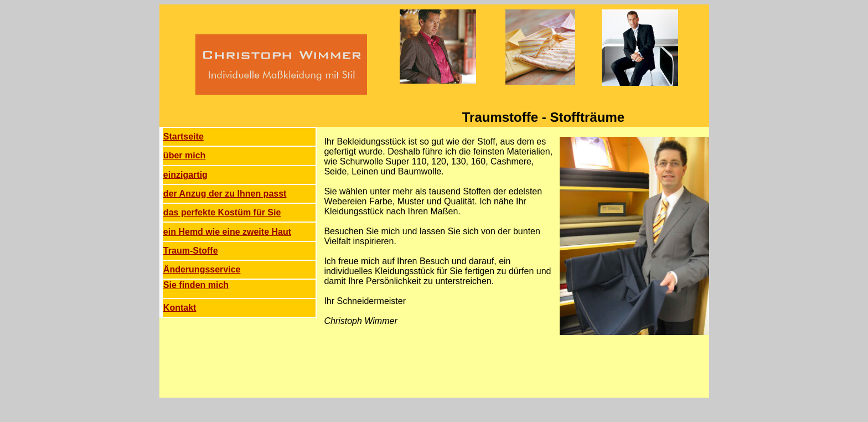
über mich (184, 155)
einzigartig (185, 175)
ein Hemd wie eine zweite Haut (227, 232)
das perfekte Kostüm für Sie (222, 212)
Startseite (184, 137)
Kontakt (180, 308)
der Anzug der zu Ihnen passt (225, 194)
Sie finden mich (196, 285)
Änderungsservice (202, 269)
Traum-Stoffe (191, 251)
